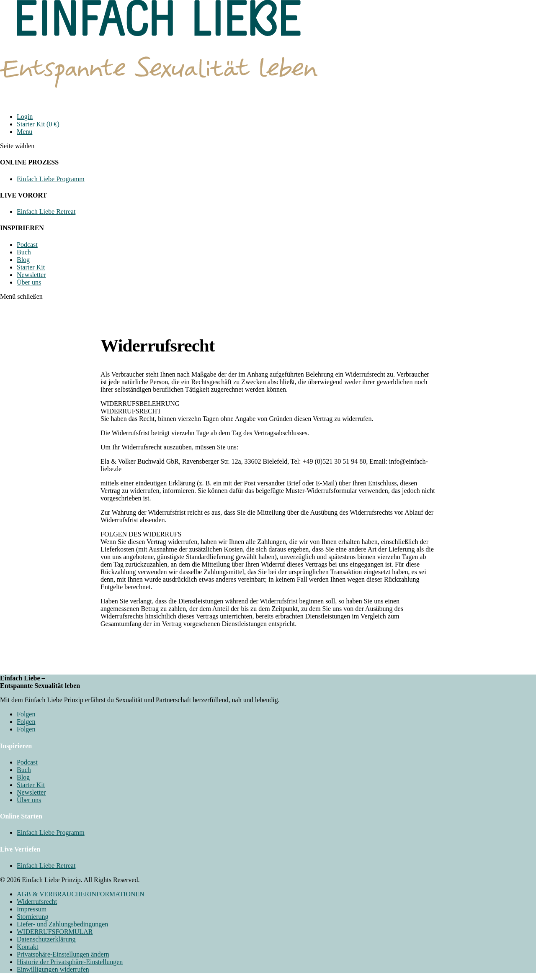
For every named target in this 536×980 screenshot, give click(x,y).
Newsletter (31, 275)
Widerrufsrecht (37, 902)
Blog (23, 260)
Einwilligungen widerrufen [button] (53, 969)
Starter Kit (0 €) (38, 124)
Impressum (32, 909)
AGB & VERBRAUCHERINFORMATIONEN (81, 894)
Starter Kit (31, 267)
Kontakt (28, 947)
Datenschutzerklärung (46, 939)
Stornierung (33, 917)
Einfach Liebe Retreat (46, 212)
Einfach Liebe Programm (51, 179)
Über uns (29, 282)
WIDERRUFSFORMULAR (55, 932)
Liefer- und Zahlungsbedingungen (62, 924)
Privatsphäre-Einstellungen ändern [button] (63, 954)
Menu (24, 132)
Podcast (27, 245)
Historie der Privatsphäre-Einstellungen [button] (70, 962)
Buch (24, 252)
